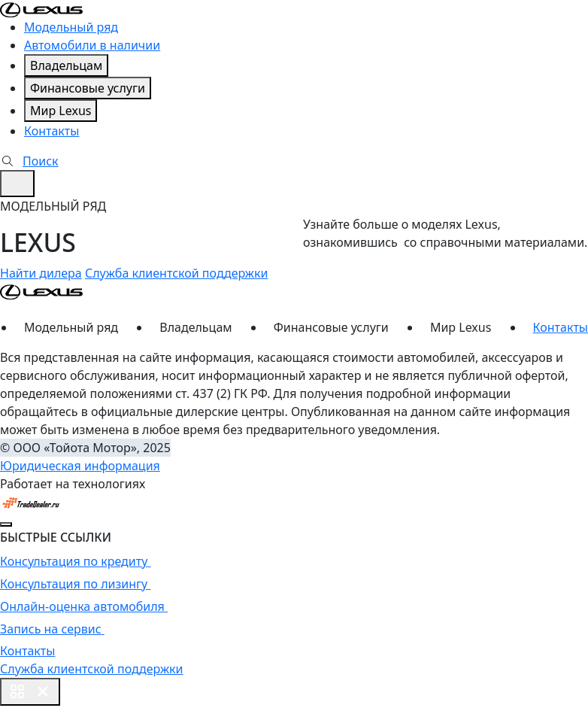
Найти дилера (41, 273)
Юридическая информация (80, 466)
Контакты (52, 131)
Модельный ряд (71, 27)
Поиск (29, 161)
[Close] (6, 524)
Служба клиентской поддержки (177, 273)
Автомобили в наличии (92, 45)
